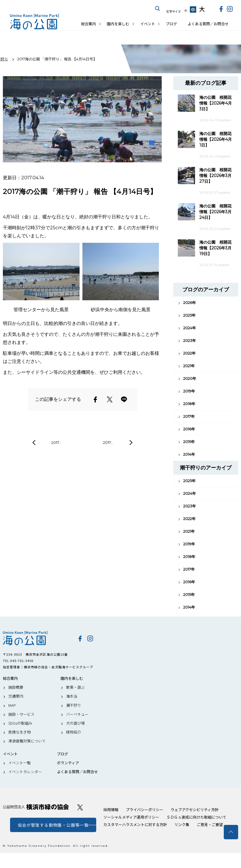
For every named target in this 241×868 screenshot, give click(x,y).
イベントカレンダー (25, 772)
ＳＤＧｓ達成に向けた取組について (196, 817)
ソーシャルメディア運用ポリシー (131, 817)
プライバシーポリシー (144, 810)
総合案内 (88, 24)
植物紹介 (74, 732)
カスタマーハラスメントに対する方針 (135, 824)
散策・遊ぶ (75, 687)
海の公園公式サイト (34, 22)
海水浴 (72, 696)
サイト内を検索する (158, 9)
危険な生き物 (20, 732)
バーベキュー (77, 714)
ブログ (171, 24)
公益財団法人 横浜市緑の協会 (36, 807)
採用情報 (111, 810)
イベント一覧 (20, 763)
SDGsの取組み (20, 723)
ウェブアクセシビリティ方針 (195, 810)
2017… (56, 442)
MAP (12, 705)
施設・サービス (21, 714)
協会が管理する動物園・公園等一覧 (53, 825)
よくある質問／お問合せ (208, 24)
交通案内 (16, 696)
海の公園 (36, 638)
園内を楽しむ (118, 24)
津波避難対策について (27, 741)
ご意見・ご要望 (210, 824)
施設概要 (16, 687)
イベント (148, 24)
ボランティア (68, 763)
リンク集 (182, 824)
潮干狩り (74, 705)
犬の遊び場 (75, 723)
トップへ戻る (231, 832)
